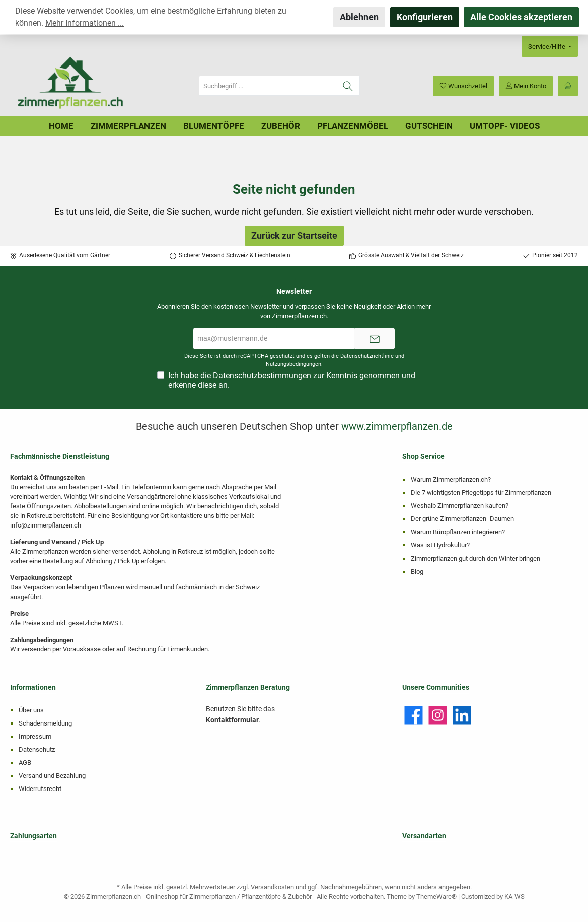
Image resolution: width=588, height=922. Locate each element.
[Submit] (375, 339)
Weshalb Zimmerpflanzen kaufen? (460, 506)
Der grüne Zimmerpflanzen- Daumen (462, 519)
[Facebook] (414, 715)
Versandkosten (272, 887)
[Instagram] (438, 715)
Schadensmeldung (45, 723)
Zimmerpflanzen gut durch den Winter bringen (475, 558)
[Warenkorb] (568, 86)
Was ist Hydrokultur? (440, 545)
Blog (417, 572)
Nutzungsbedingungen (293, 364)
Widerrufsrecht (40, 789)
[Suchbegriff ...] (268, 86)
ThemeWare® (436, 897)
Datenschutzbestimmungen (262, 376)
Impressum (35, 736)
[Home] (61, 126)
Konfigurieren (425, 17)
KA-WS (514, 897)
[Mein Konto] (526, 86)
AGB (25, 763)
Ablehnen (359, 17)
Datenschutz (37, 749)
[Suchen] (348, 86)
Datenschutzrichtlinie (367, 356)
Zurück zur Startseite (294, 236)
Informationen (33, 687)
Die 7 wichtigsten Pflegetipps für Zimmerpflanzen (481, 492)
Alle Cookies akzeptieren (521, 17)
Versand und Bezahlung (52, 776)
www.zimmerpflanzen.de (397, 426)
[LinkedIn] (462, 715)
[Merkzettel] (463, 86)
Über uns (31, 710)
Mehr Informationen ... (85, 23)
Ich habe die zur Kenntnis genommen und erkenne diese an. (292, 380)
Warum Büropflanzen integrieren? (458, 532)
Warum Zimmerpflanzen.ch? (451, 479)
